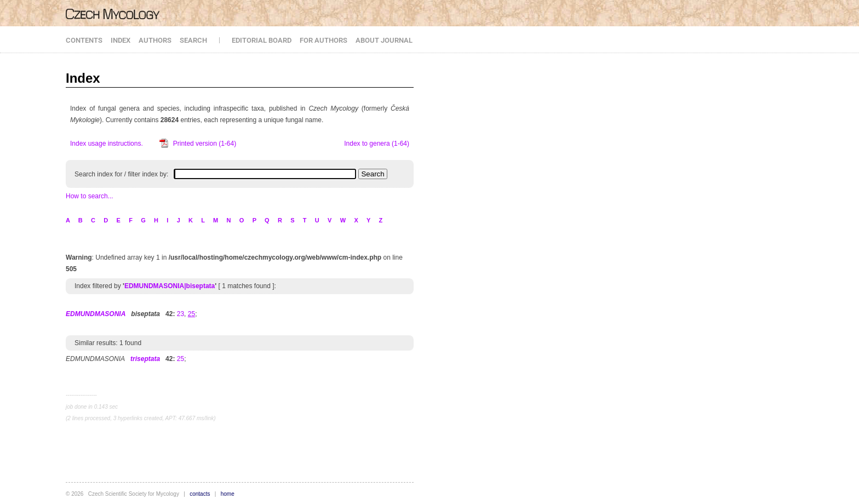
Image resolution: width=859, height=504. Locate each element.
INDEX (121, 40)
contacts (200, 494)
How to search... (90, 196)
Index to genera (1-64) (377, 144)
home (228, 494)
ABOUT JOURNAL (384, 40)
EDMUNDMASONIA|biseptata (170, 286)
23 (181, 314)
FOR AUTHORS (323, 40)
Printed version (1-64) (205, 144)
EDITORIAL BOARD (262, 40)
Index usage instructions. (107, 144)
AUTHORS (155, 40)
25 (181, 359)
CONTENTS (84, 40)
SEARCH (193, 40)
